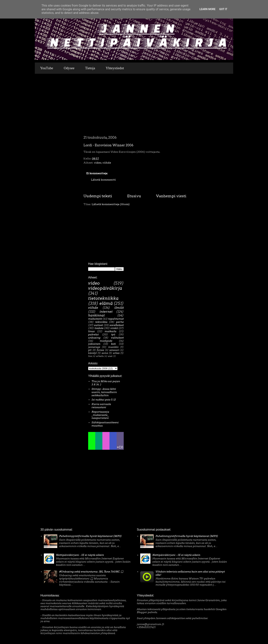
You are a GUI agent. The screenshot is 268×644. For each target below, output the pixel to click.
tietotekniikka (103, 298)
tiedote (99, 328)
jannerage (94, 347)
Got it (223, 9)
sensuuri (114, 350)
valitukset (117, 338)
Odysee (69, 68)
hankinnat (96, 315)
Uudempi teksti (98, 196)
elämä (106, 303)
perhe (120, 322)
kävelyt (92, 353)
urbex (116, 353)
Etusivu (134, 196)
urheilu (100, 356)
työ (113, 334)
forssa (100, 350)
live (90, 356)
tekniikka (101, 322)
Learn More (207, 9)
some (105, 353)
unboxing (94, 338)
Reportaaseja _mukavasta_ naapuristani (100, 415)
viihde (107, 163)
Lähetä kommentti (103, 180)
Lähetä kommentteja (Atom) (111, 204)
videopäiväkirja (105, 288)
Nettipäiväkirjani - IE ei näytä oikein (80, 555)
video (98, 163)
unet (110, 356)
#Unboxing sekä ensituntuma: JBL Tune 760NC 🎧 (91, 572)
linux (91, 331)
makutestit (95, 319)
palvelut (93, 334)
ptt (90, 350)
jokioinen (94, 344)
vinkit (114, 328)
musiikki (113, 347)
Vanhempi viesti (171, 196)
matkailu (111, 331)
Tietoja (90, 68)
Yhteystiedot (115, 68)
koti (113, 344)
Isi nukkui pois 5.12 (104, 400)
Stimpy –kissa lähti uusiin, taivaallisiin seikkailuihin (104, 392)
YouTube (47, 68)
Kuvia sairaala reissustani (101, 406)
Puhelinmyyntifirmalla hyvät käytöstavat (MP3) (90, 536)
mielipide (106, 341)
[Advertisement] (135, 107)
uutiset (98, 325)
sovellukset (117, 325)
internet (106, 312)
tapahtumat (116, 319)
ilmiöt (119, 308)
